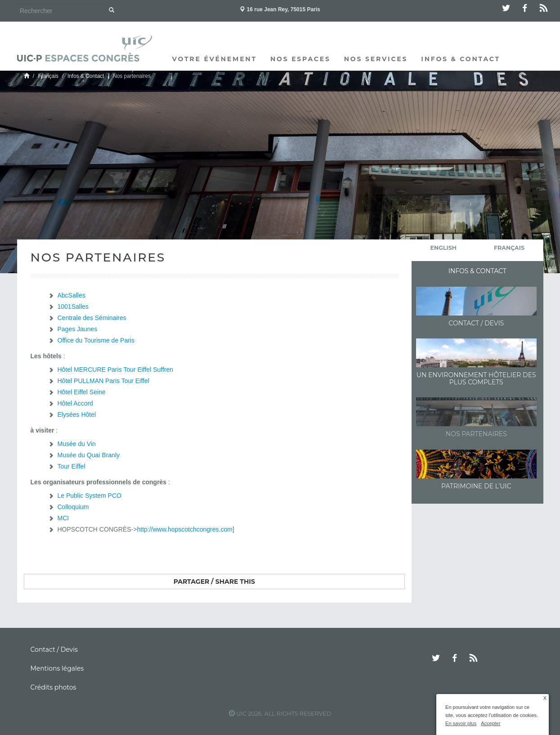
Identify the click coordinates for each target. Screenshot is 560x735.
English (444, 248)
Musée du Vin (77, 444)
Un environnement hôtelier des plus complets (476, 378)
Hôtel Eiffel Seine (82, 392)
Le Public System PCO (90, 496)
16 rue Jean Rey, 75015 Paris (280, 9)
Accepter (491, 723)
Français (48, 76)
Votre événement (215, 59)
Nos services (376, 59)
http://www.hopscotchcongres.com (184, 529)
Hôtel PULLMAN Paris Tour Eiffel (103, 381)
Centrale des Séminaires (92, 318)
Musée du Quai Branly (89, 455)
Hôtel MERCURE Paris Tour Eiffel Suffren (116, 370)
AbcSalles (72, 295)
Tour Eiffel (72, 466)
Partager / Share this (214, 582)
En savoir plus (461, 723)
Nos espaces (300, 59)
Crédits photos (54, 687)
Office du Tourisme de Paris (96, 340)
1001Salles (73, 307)
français (509, 248)
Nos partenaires (476, 434)
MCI (63, 518)
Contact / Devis (476, 323)
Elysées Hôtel (77, 415)
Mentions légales (57, 668)
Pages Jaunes (78, 329)
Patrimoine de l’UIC (476, 486)
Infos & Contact (461, 59)
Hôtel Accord (75, 403)
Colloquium (73, 507)
